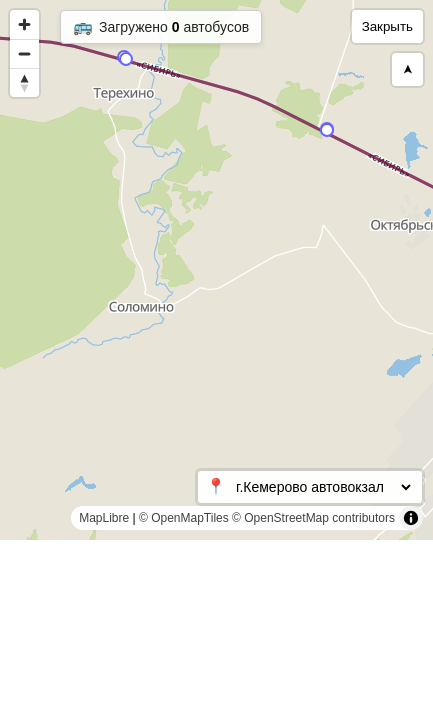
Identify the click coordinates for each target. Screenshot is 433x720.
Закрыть (387, 26)
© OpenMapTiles (184, 518)
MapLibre (104, 518)
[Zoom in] (24, 24)
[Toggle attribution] (411, 518)
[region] (216, 270)
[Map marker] (126, 59)
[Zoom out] (24, 53)
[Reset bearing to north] (24, 82)
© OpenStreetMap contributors (313, 518)
